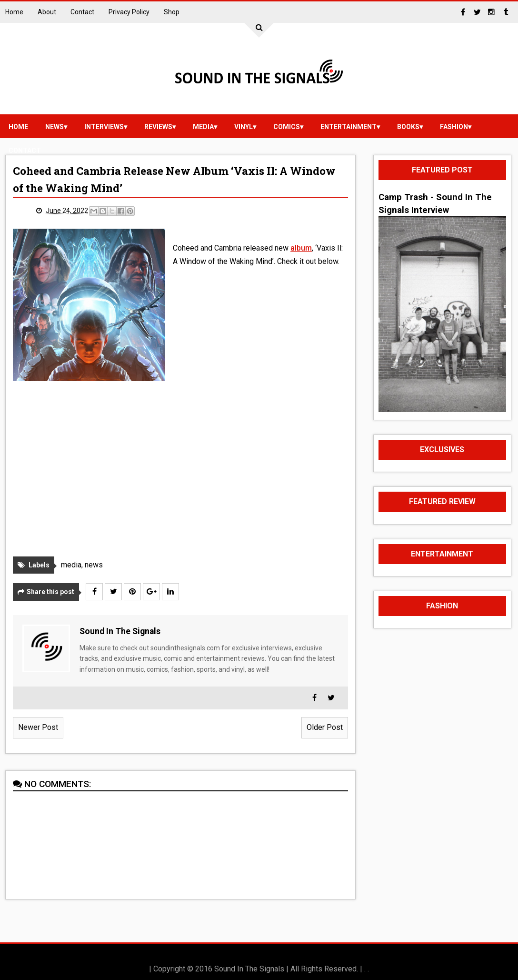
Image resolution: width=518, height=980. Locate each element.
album (301, 248)
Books (408, 127)
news (55, 127)
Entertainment (349, 127)
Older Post (325, 727)
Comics (287, 127)
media (203, 127)
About (47, 12)
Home (14, 12)
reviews (158, 127)
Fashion (454, 127)
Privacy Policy (129, 12)
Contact (82, 12)
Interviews (104, 127)
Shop (172, 12)
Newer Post (38, 727)
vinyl (244, 127)
